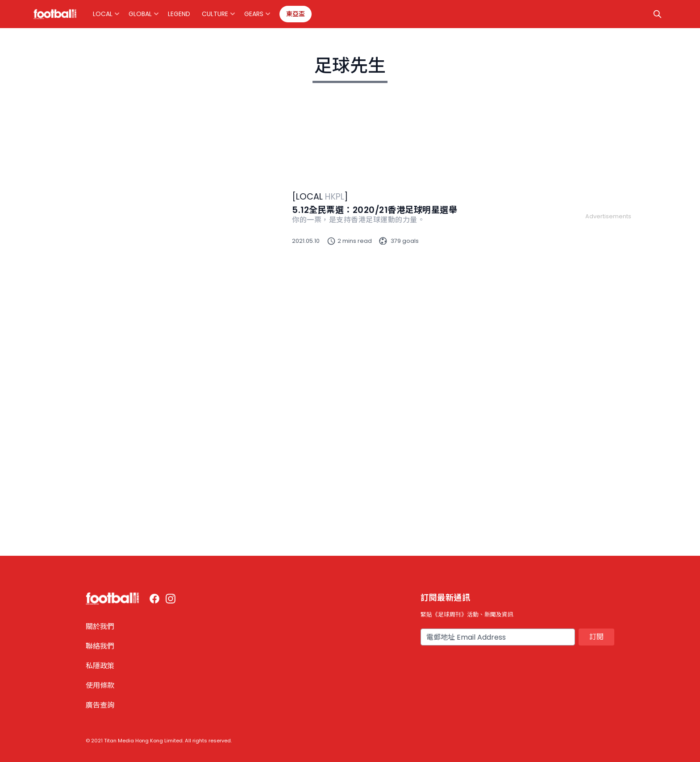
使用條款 (100, 685)
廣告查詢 (100, 705)
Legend (179, 14)
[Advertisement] (608, 354)
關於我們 (100, 627)
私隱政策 (100, 666)
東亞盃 (296, 14)
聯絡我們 (100, 646)
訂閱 (596, 637)
